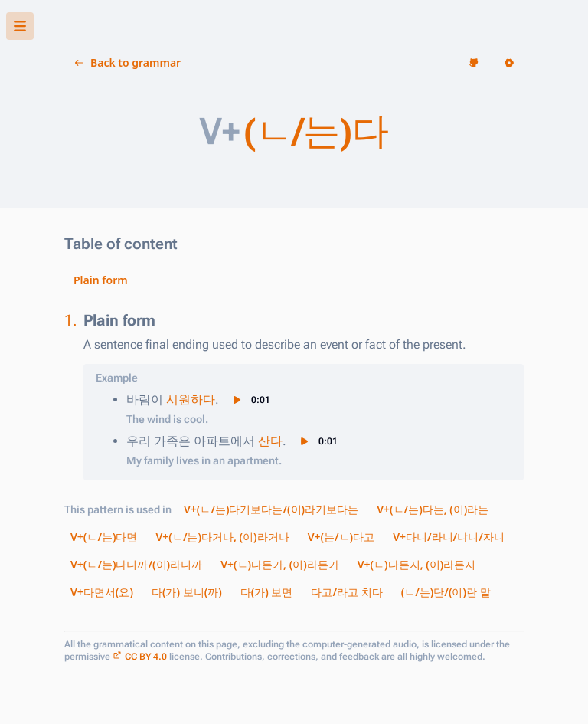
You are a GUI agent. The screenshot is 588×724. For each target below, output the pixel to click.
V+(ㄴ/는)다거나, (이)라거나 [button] (223, 537)
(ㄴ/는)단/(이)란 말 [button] (446, 592)
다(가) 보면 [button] (267, 592)
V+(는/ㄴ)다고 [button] (341, 537)
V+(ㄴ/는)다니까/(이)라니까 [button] (136, 564)
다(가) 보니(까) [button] (187, 592)
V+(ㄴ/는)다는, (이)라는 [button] (433, 509)
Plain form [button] (101, 280)
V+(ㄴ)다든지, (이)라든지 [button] (417, 564)
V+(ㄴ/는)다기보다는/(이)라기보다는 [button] (271, 509)
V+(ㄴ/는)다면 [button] (104, 537)
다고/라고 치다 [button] (346, 592)
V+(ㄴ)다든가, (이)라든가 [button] (280, 564)
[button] (20, 26)
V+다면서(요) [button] (102, 592)
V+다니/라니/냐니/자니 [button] (449, 537)
